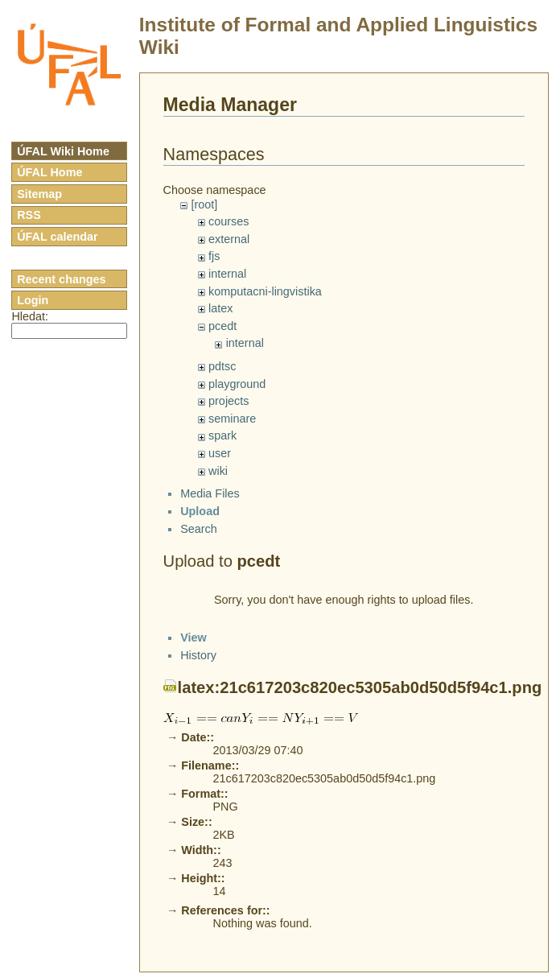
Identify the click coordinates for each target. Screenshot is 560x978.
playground (237, 384)
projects (229, 401)
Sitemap (39, 194)
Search (199, 543)
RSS (29, 215)
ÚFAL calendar (58, 237)
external (229, 239)
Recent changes (61, 279)
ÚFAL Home (49, 172)
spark (222, 435)
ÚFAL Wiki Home (63, 151)
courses (229, 221)
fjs (214, 256)
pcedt (222, 326)
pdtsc (222, 366)
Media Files (210, 508)
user (220, 453)
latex (220, 308)
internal (227, 274)
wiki (218, 471)
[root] (204, 204)
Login (33, 300)
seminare (232, 419)
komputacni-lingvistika (265, 291)
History (198, 936)
